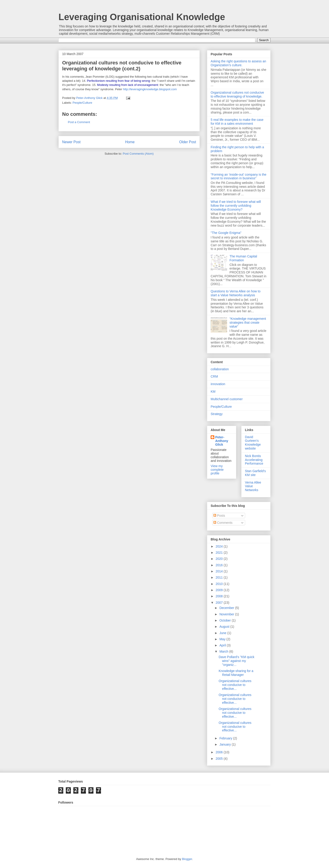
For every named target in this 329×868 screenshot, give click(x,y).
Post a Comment (79, 122)
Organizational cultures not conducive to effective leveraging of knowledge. (237, 94)
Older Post (188, 142)
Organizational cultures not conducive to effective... (235, 685)
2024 (220, 546)
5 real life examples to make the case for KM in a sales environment (237, 122)
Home (130, 142)
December (227, 608)
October (226, 620)
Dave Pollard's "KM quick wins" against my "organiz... (236, 661)
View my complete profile (217, 470)
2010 (220, 584)
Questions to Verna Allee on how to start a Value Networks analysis (236, 293)
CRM (214, 376)
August (225, 627)
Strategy (217, 414)
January (226, 744)
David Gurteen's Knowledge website (253, 443)
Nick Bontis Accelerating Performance (254, 460)
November (227, 614)
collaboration (220, 369)
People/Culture (82, 103)
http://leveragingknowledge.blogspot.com (150, 89)
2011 (220, 577)
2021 (220, 553)
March (224, 651)
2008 (220, 596)
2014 (220, 571)
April (223, 645)
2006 (220, 752)
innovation (218, 384)
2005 (220, 759)
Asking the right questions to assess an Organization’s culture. (238, 63)
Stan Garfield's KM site (255, 473)
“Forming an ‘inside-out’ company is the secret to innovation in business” (239, 176)
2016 (220, 565)
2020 (220, 559)
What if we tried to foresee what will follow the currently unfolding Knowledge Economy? (236, 206)
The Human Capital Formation (243, 258)
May (223, 639)
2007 (220, 603)
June (223, 633)
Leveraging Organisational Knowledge (142, 17)
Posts (219, 516)
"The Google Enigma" (226, 233)
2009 (220, 590)
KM (213, 392)
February (226, 738)
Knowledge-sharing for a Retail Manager (236, 673)
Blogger (187, 859)
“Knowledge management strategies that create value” (248, 323)
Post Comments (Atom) (138, 154)
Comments (223, 523)
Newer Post (71, 142)
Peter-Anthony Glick (222, 441)
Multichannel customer (227, 399)
